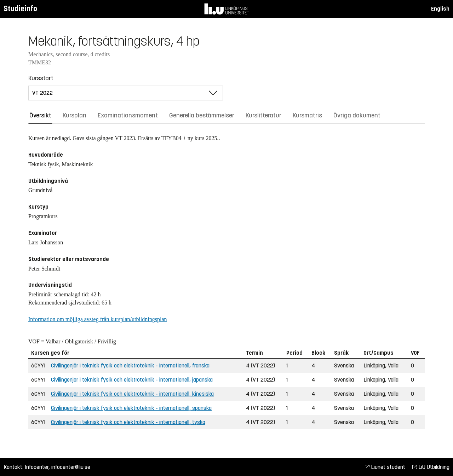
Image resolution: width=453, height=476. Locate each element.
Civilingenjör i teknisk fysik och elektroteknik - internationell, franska (130, 365)
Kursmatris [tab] (307, 115)
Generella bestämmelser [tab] (202, 115)
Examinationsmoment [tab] (128, 115)
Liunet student (385, 467)
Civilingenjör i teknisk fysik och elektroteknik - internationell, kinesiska (132, 394)
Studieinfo (20, 9)
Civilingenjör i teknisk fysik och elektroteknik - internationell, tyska (128, 422)
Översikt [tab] (40, 115)
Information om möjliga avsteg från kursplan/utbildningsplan (98, 319)
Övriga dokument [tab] (357, 115)
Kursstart (41, 78)
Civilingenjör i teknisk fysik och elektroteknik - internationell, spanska (131, 408)
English (440, 9)
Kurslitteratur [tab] (263, 115)
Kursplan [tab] (74, 115)
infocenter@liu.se (71, 467)
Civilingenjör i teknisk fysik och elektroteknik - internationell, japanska (132, 380)
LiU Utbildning (431, 467)
